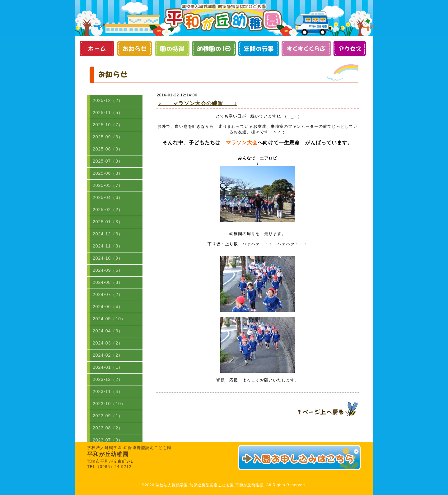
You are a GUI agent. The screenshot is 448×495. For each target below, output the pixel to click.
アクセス (350, 49)
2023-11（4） (108, 391)
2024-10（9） (108, 258)
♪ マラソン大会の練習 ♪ (198, 103)
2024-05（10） (109, 319)
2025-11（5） (108, 113)
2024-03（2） (108, 343)
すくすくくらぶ (306, 49)
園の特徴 (172, 49)
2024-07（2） (108, 294)
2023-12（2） (108, 379)
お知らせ (134, 49)
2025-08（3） (108, 149)
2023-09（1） (108, 416)
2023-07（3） (108, 440)
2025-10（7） (108, 125)
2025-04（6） (108, 197)
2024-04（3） (108, 331)
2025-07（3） (108, 161)
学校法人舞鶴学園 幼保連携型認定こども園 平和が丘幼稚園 (210, 485)
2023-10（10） (109, 404)
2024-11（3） (108, 246)
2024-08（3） (108, 282)
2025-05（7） (108, 185)
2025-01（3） (108, 222)
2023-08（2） (108, 428)
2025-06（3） (108, 173)
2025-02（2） (108, 210)
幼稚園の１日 (214, 49)
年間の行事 (259, 49)
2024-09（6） (108, 270)
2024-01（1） (108, 367)
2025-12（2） (108, 100)
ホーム (97, 49)
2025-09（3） (108, 137)
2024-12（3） (108, 234)
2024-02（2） (108, 355)
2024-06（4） (108, 307)
